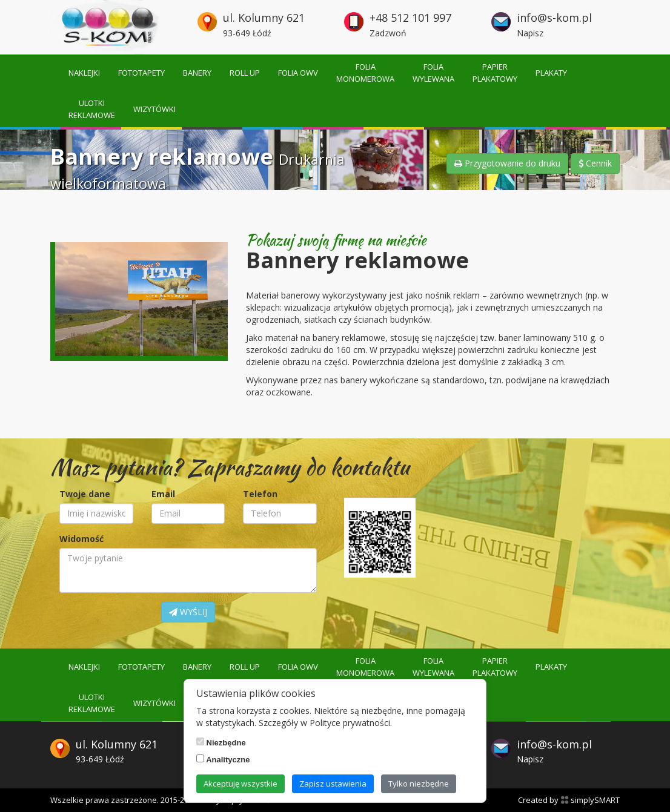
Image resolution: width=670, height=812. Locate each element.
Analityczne (223, 759)
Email (163, 494)
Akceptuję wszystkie (240, 784)
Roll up (245, 73)
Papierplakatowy (495, 73)
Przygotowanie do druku (507, 163)
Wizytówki (154, 109)
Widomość (81, 539)
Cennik (595, 163)
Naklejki (84, 73)
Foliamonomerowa (365, 73)
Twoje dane (85, 494)
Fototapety (141, 73)
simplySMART (590, 800)
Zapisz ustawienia (333, 784)
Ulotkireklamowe (92, 109)
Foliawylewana (433, 73)
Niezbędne (221, 742)
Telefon (260, 494)
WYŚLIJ (188, 612)
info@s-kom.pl (554, 18)
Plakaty (551, 73)
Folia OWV (298, 73)
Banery (197, 73)
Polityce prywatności (350, 723)
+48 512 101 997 (410, 18)
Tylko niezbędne (419, 784)
